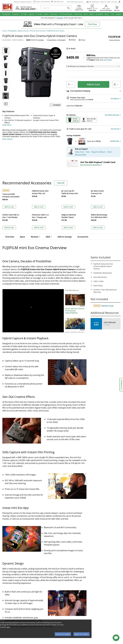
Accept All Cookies (63, 634)
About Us (103, 2)
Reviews (35, 213)
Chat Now (92, 24)
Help (109, 2)
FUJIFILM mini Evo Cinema (56, 31)
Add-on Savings (63, 213)
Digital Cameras (23, 31)
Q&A (48, 213)
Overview (10, 213)
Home (4, 31)
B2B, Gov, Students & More (23, 2)
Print (60, 40)
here (8, 627)
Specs (22, 213)
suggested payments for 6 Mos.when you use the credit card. (103, 57)
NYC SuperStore (93, 2)
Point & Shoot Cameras (38, 31)
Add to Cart (94, 84)
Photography (12, 31)
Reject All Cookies (81, 634)
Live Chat (114, 2)
